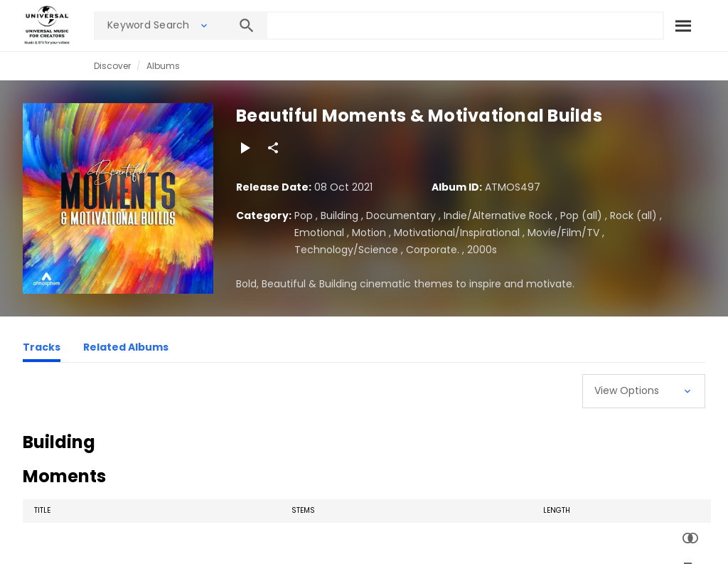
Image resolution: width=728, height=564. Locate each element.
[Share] (273, 148)
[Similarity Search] (690, 538)
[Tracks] (42, 349)
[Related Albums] (126, 349)
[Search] (683, 26)
